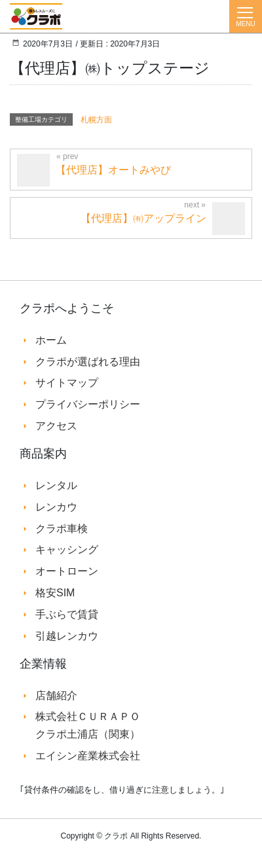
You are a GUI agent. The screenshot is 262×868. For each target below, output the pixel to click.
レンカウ (56, 507)
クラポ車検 (62, 529)
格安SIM (55, 593)
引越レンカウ (67, 636)
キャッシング (67, 550)
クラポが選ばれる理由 (88, 362)
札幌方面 (96, 120)
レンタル (56, 485)
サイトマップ (67, 383)
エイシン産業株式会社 (88, 756)
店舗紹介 (56, 696)
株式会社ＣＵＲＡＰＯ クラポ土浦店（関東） (88, 725)
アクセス (56, 426)
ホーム (51, 340)
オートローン (67, 571)
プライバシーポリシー (88, 404)
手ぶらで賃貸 (67, 614)
